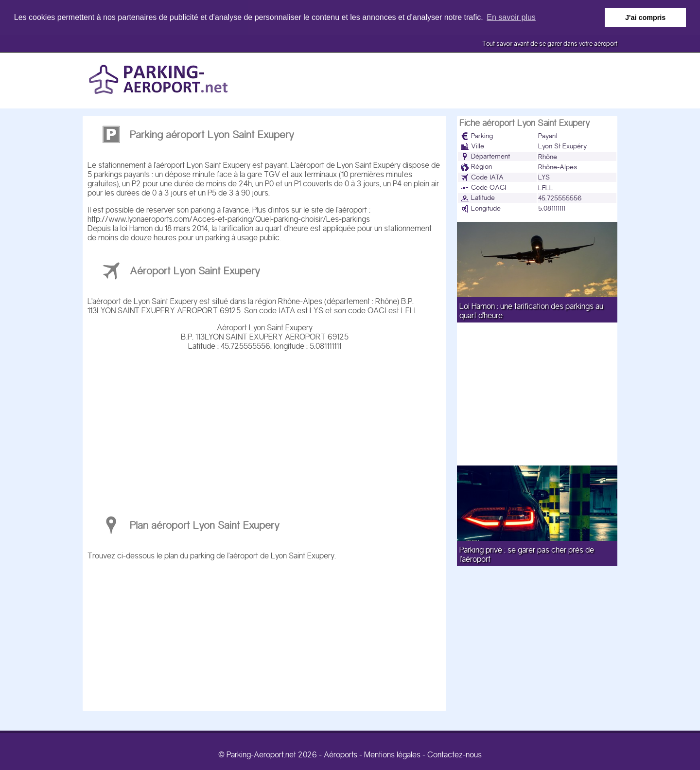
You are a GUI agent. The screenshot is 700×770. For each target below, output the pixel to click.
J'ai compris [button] (645, 18)
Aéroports (341, 754)
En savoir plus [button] (511, 17)
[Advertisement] (264, 428)
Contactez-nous (455, 754)
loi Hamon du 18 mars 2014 (164, 228)
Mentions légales (392, 754)
